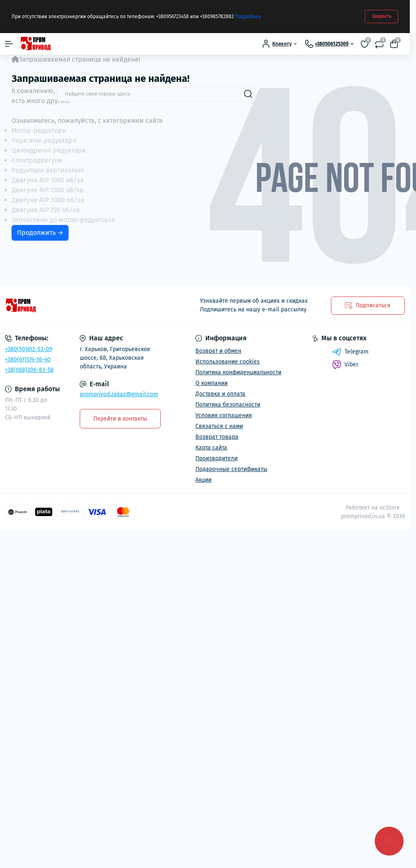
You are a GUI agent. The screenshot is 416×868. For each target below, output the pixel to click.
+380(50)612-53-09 (29, 349)
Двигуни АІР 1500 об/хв (48, 190)
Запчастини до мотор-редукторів (63, 220)
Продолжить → (40, 233)
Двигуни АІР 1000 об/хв (48, 180)
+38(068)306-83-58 (29, 370)
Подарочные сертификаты (231, 469)
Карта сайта (211, 448)
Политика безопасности (228, 405)
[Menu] (9, 44)
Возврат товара (217, 437)
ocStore (390, 508)
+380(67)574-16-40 (28, 360)
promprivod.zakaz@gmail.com (119, 394)
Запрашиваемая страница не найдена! (80, 59)
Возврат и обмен (218, 351)
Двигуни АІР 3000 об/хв (48, 200)
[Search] (248, 94)
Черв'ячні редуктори (44, 140)
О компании (212, 383)
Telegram (350, 352)
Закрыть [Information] (382, 16)
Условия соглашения (224, 415)
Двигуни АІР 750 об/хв (46, 210)
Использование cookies (228, 362)
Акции (203, 480)
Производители (216, 458)
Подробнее (248, 17)
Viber (345, 365)
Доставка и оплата (220, 394)
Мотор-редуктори (39, 130)
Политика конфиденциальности (238, 372)
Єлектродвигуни (37, 160)
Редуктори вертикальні (48, 170)
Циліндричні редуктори (49, 150)
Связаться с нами (219, 426)
